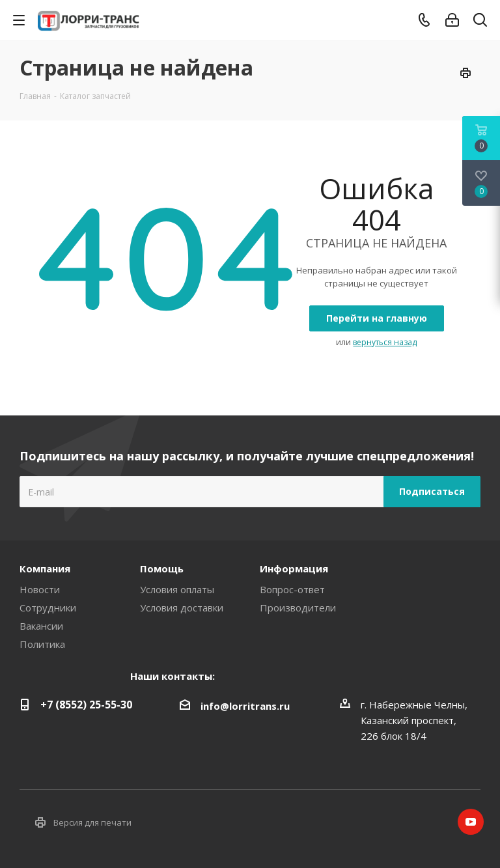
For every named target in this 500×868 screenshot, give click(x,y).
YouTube (471, 822)
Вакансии (41, 626)
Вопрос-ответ (292, 589)
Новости (40, 589)
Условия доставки (182, 608)
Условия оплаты (177, 589)
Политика (42, 644)
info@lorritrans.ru (245, 706)
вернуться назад (385, 342)
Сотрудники (48, 608)
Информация (294, 568)
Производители (298, 608)
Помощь (162, 568)
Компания (45, 568)
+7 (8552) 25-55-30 (86, 705)
